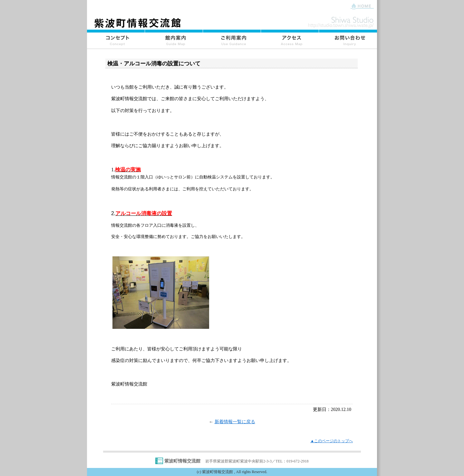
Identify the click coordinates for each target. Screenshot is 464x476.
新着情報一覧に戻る (235, 422)
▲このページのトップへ (332, 441)
